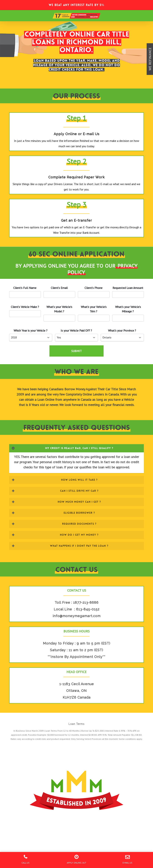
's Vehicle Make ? (25, 307)
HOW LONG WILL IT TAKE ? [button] (54, 480)
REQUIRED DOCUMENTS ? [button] (54, 524)
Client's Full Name (25, 288)
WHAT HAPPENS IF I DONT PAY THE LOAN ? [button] (60, 546)
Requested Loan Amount (128, 288)
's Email (59, 288)
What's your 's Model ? (59, 309)
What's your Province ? (122, 330)
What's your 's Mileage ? (128, 309)
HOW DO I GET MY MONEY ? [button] (55, 535)
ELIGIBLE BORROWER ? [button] (53, 513)
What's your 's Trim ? (94, 309)
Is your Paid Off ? (76, 330)
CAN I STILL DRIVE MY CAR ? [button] (55, 491)
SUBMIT (76, 351)
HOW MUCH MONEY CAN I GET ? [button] (56, 502)
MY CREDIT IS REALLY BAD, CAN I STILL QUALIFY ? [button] (62, 448)
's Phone (93, 288)
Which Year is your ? (31, 330)
